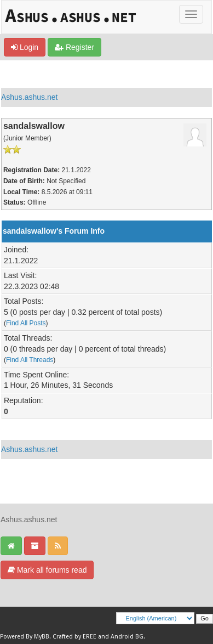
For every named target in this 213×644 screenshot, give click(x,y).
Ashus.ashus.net (30, 97)
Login (25, 47)
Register (74, 47)
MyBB (42, 637)
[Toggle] (191, 14)
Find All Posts (26, 323)
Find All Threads (30, 360)
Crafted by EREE (74, 637)
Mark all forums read (47, 570)
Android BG (127, 637)
